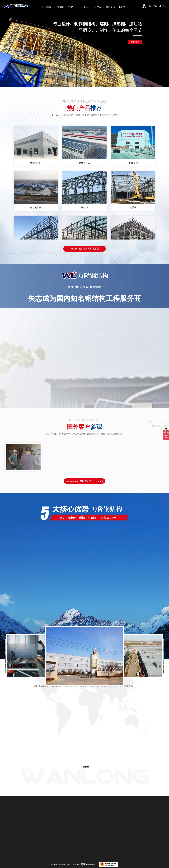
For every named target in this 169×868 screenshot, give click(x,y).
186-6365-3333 (85, 249)
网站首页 (47, 7)
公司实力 (85, 7)
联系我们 (123, 7)
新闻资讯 (111, 7)
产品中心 (72, 7)
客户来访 (98, 7)
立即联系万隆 (84, 481)
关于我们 (60, 7)
